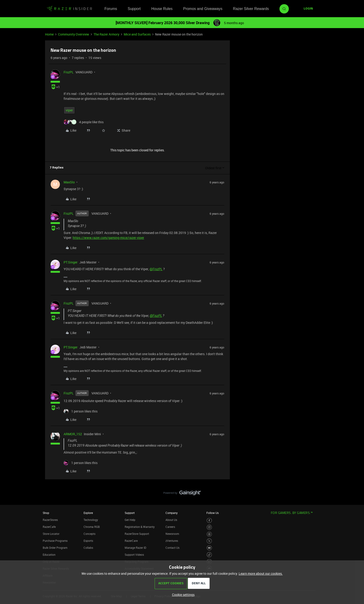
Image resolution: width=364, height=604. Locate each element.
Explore (88, 513)
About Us (171, 520)
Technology (91, 520)
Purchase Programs (55, 541)
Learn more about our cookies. (261, 573)
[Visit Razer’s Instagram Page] (209, 527)
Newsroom (172, 534)
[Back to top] (355, 488)
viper (69, 110)
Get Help (130, 520)
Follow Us (213, 513)
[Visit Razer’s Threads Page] (209, 534)
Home (49, 34)
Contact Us (172, 548)
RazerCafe (49, 527)
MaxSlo (69, 182)
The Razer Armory (106, 34)
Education (49, 555)
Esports (88, 541)
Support (134, 9)
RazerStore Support (137, 534)
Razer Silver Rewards (251, 9)
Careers (170, 527)
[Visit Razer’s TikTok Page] (209, 555)
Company (172, 513)
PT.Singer (71, 262)
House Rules (162, 9)
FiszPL (69, 72)
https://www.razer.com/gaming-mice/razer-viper (108, 238)
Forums (111, 9)
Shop (46, 513)
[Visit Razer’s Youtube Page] (209, 548)
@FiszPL (156, 269)
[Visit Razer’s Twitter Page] (209, 541)
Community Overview (74, 34)
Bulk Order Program (55, 548)
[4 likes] (84, 122)
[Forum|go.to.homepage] (69, 9)
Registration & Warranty (140, 527)
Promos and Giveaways (203, 9)
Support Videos (134, 555)
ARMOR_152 (73, 434)
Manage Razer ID (135, 548)
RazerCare (131, 541)
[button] (308, 9)
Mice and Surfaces (137, 34)
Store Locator (51, 534)
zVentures (172, 541)
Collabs (88, 548)
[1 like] (81, 411)
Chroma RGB (92, 527)
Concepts (89, 534)
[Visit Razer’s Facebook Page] (209, 521)
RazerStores (50, 520)
